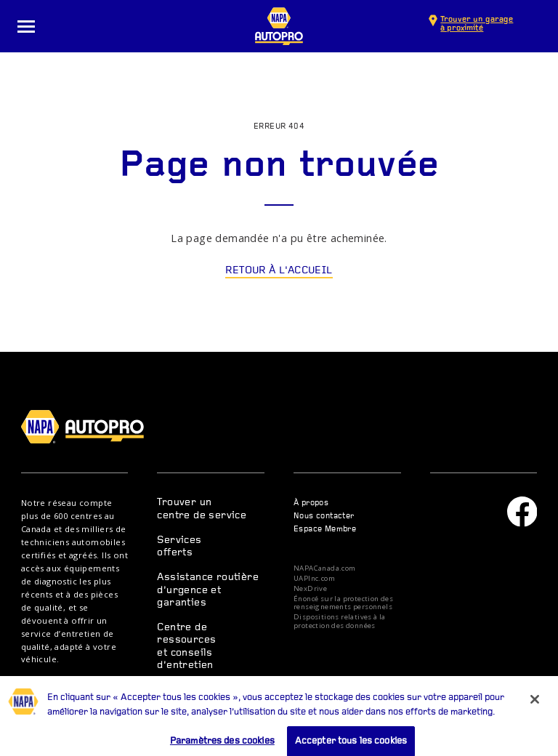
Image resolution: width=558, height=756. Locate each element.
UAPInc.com (314, 579)
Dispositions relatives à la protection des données (340, 621)
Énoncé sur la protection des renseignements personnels (343, 603)
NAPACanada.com (325, 568)
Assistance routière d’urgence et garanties (208, 590)
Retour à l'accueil (279, 271)
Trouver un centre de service (202, 509)
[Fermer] (535, 706)
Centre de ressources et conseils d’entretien (186, 647)
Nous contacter (324, 516)
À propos (311, 503)
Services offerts (179, 547)
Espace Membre (325, 530)
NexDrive (310, 589)
